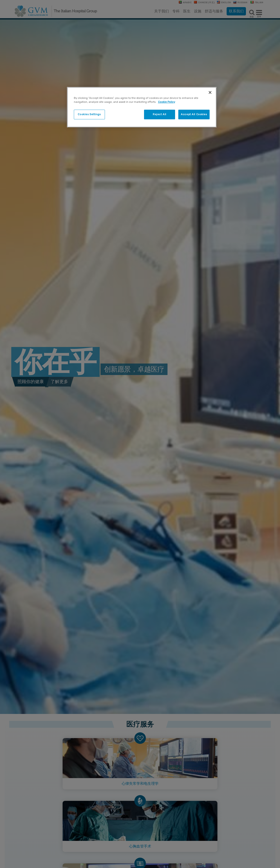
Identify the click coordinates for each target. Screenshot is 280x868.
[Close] (210, 92)
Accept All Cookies (194, 114)
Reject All (160, 114)
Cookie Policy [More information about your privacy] (167, 102)
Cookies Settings (89, 114)
